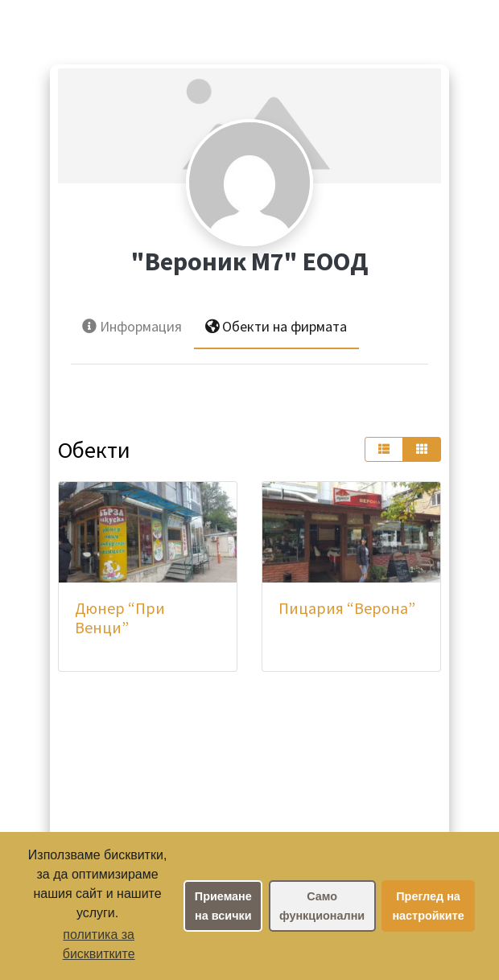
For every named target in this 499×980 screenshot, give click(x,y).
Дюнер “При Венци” (120, 618)
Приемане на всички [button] (223, 906)
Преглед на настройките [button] (428, 906)
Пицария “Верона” (347, 608)
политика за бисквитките (99, 944)
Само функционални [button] (322, 906)
